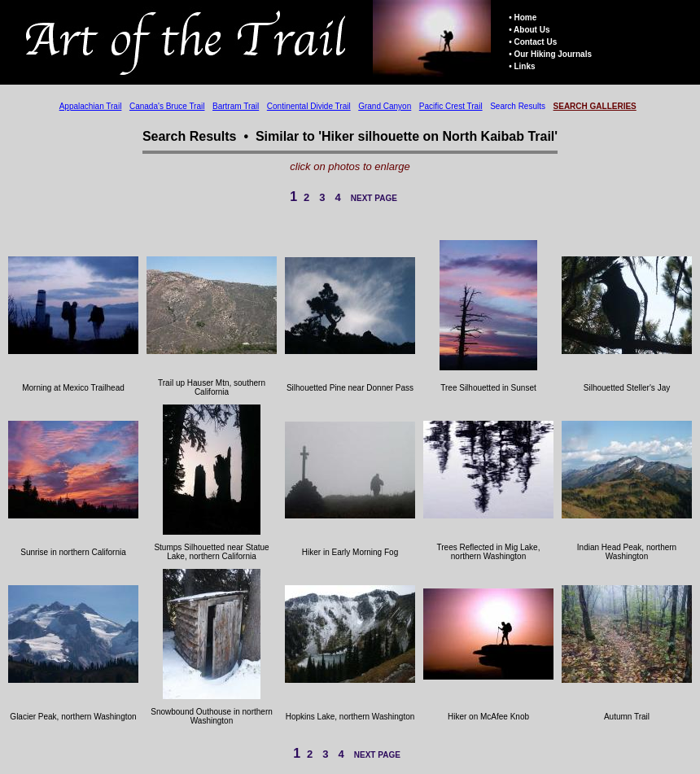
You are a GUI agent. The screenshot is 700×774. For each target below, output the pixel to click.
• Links (522, 66)
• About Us (529, 30)
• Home (523, 17)
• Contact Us (533, 42)
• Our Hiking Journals (550, 54)
